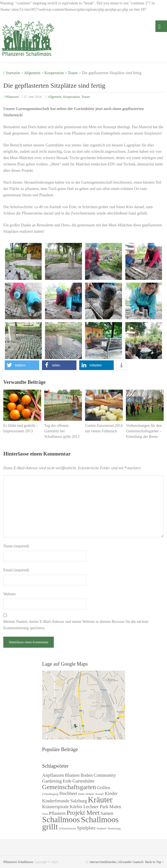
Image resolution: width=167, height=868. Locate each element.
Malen (115, 807)
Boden (87, 775)
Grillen (104, 788)
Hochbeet (68, 793)
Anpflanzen (53, 775)
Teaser (73, 73)
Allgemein (32, 73)
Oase (45, 814)
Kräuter (100, 800)
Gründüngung (50, 794)
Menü (161, 26)
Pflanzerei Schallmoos (18, 862)
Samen (107, 813)
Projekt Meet (83, 813)
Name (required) (16, 546)
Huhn (81, 794)
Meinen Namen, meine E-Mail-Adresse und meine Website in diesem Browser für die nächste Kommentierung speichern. (76, 625)
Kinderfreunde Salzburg (65, 801)
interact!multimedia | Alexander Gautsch (117, 862)
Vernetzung (114, 828)
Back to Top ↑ (154, 862)
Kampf (100, 794)
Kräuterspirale (56, 807)
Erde (67, 781)
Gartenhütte (84, 781)
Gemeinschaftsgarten (69, 787)
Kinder (111, 793)
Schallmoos (61, 819)
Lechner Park (96, 807)
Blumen (72, 775)
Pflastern (57, 813)
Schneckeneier (67, 828)
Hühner (90, 794)
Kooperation (54, 73)
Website (10, 594)
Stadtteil (102, 828)
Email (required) (16, 570)
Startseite (12, 73)
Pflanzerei (12, 97)
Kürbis (76, 807)
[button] (22, 365)
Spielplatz (86, 828)
